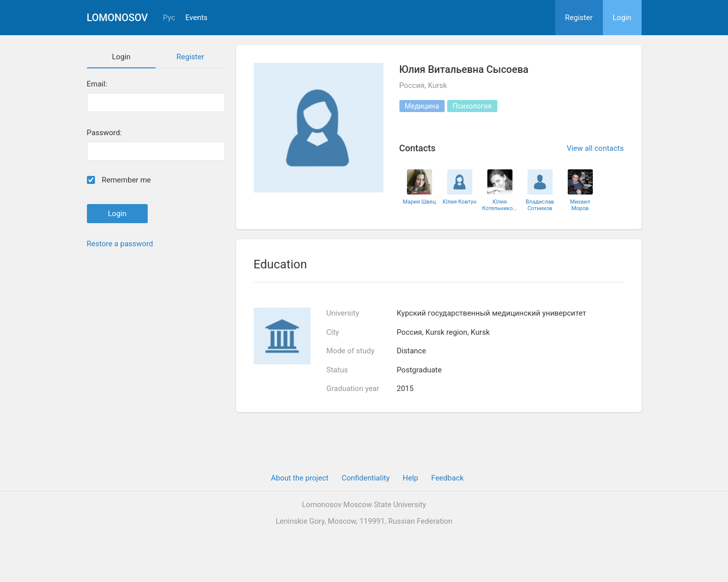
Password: (105, 133)
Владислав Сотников (540, 205)
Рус (169, 18)
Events (196, 18)
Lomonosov (118, 18)
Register (579, 18)
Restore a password (120, 244)
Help (411, 478)
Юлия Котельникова (500, 205)
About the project (300, 478)
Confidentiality (366, 478)
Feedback (447, 478)
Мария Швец (420, 202)
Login (622, 18)
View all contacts (595, 148)
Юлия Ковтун (460, 202)
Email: (97, 84)
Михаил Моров (580, 205)
